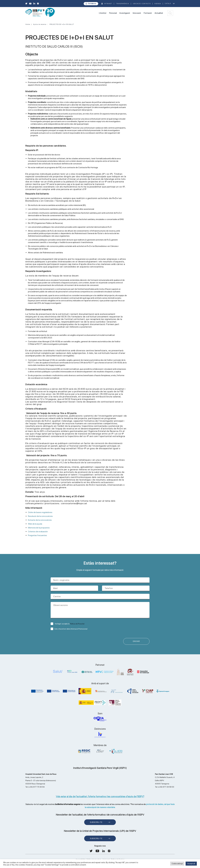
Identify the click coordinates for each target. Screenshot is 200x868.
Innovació (137, 13)
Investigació (125, 13)
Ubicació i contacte (142, 4)
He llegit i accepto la (68, 624)
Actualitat (159, 13)
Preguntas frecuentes (37, 535)
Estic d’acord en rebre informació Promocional (69, 629)
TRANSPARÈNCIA (123, 4)
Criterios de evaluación (38, 532)
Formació (148, 13)
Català (168, 4)
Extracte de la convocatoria (40, 520)
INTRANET (108, 4)
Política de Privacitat (77, 624)
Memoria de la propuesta (39, 528)
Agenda (158, 4)
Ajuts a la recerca (40, 24)
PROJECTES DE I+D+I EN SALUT (62, 24)
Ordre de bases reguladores (40, 512)
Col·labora (92, 4)
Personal (113, 13)
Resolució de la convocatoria (41, 516)
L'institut (103, 13)
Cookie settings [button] (177, 864)
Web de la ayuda (35, 524)
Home (28, 24)
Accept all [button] (191, 864)
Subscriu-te (96, 822)
